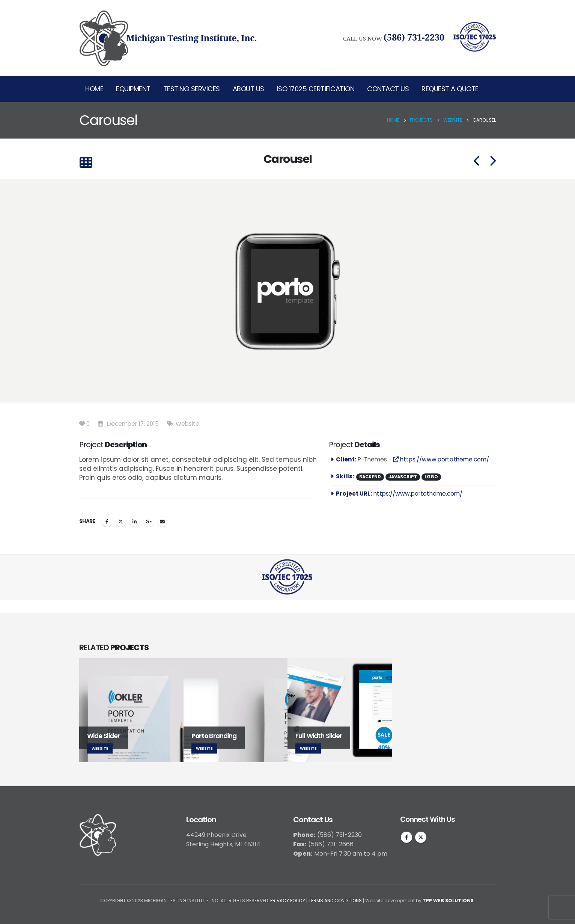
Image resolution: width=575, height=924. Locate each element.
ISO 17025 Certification (316, 89)
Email (163, 522)
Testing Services (192, 89)
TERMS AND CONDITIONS (335, 901)
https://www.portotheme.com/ (441, 459)
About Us (248, 89)
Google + (149, 522)
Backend (370, 477)
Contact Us (388, 89)
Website (187, 424)
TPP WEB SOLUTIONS (448, 901)
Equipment (133, 89)
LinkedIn (135, 522)
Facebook (107, 522)
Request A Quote (450, 89)
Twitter (121, 522)
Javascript (403, 477)
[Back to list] (86, 163)
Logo (431, 477)
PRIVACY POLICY (288, 901)
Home (94, 89)
